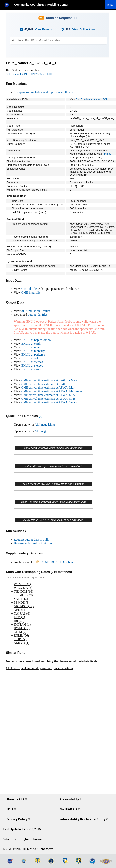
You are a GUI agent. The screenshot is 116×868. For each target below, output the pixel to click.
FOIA (10, 809)
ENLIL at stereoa (32, 362)
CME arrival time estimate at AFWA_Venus (49, 402)
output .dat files (38, 315)
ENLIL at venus (31, 369)
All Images (42, 431)
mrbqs (108, 154)
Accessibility (69, 799)
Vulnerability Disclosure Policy (83, 819)
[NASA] (9, 5)
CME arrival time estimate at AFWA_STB (48, 399)
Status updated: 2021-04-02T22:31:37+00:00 (29, 74)
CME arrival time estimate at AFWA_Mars (49, 388)
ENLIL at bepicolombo (36, 340)
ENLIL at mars (31, 347)
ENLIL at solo (30, 358)
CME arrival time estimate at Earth (43, 384)
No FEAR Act (69, 809)
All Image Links (45, 424)
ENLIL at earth (31, 344)
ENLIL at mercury (33, 351)
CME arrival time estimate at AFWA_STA (48, 395)
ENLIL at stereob (32, 365)
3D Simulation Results (36, 311)
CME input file (31, 293)
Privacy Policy (17, 819)
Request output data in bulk (31, 540)
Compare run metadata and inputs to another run (44, 92)
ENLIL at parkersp (33, 354)
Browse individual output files (33, 543)
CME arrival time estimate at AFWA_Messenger (52, 391)
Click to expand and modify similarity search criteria (39, 668)
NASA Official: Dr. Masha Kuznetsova (28, 849)
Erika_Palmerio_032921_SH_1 (31, 63)
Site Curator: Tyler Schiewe (22, 839)
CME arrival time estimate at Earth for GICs (50, 380)
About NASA (15, 799)
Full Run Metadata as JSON (92, 99)
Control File (29, 289)
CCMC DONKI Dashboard (56, 562)
